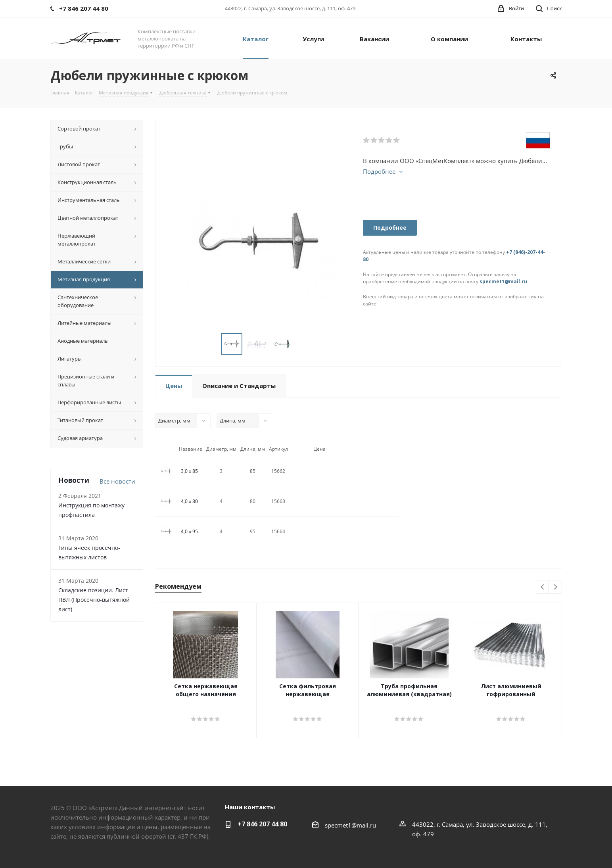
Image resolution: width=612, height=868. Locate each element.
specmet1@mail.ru (503, 281)
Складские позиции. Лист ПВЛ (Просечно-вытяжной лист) (94, 600)
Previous (543, 587)
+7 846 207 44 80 (262, 824)
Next (555, 587)
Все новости (117, 481)
